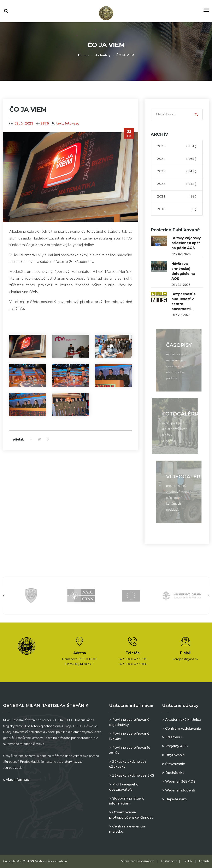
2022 (177, 184)
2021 (177, 197)
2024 (177, 159)
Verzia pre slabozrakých (138, 861)
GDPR (188, 861)
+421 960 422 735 (133, 659)
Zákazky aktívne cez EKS (133, 775)
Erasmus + (174, 737)
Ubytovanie (175, 755)
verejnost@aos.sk (185, 659)
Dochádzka (175, 773)
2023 (177, 171)
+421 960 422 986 (133, 664)
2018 (177, 209)
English (204, 861)
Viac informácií (18, 780)
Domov (84, 55)
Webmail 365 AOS (180, 781)
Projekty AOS (176, 746)
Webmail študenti (180, 790)
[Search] (177, 114)
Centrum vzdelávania (183, 729)
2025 (177, 146)
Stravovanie (175, 764)
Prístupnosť (169, 861)
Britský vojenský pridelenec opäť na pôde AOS (186, 243)
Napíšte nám (176, 799)
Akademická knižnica (183, 720)
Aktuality (103, 55)
